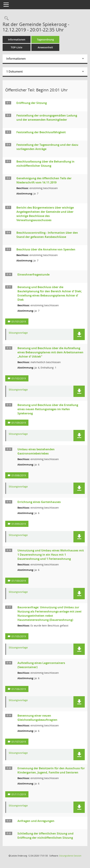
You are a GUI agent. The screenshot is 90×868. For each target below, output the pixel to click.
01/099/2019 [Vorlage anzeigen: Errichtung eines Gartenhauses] (19, 524)
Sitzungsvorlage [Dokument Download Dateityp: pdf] (18, 333)
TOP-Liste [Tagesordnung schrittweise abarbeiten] (17, 47)
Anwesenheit (45, 47)
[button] (79, 334)
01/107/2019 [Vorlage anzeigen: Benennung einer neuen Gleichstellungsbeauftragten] (19, 742)
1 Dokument (14, 72)
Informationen (17, 40)
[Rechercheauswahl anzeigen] (6, 18)
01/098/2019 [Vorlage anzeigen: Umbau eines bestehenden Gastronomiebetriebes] (19, 475)
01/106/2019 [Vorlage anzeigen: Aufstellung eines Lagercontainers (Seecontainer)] (19, 689)
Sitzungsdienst (70, 856)
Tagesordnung (45, 40)
